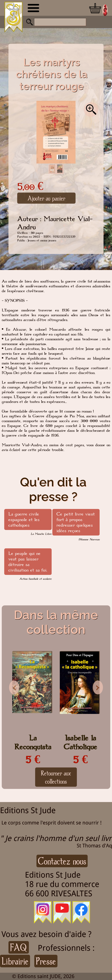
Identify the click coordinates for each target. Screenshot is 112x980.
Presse (46, 961)
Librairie (15, 961)
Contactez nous (62, 861)
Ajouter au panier (46, 198)
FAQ (19, 947)
